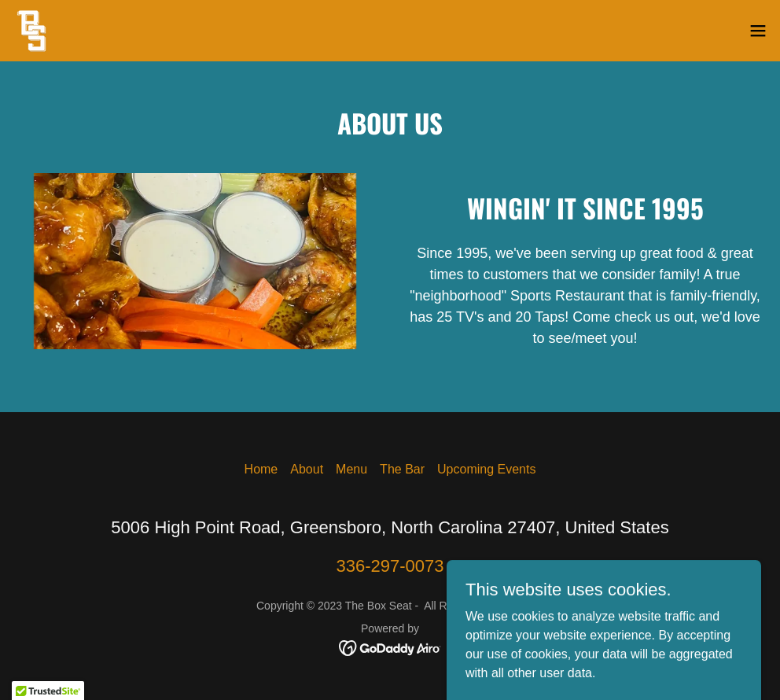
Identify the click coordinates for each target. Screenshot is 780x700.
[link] (32, 31)
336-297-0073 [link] (390, 566)
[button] (758, 31)
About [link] (307, 469)
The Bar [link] (402, 469)
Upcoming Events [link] (486, 469)
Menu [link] (351, 469)
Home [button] (261, 469)
